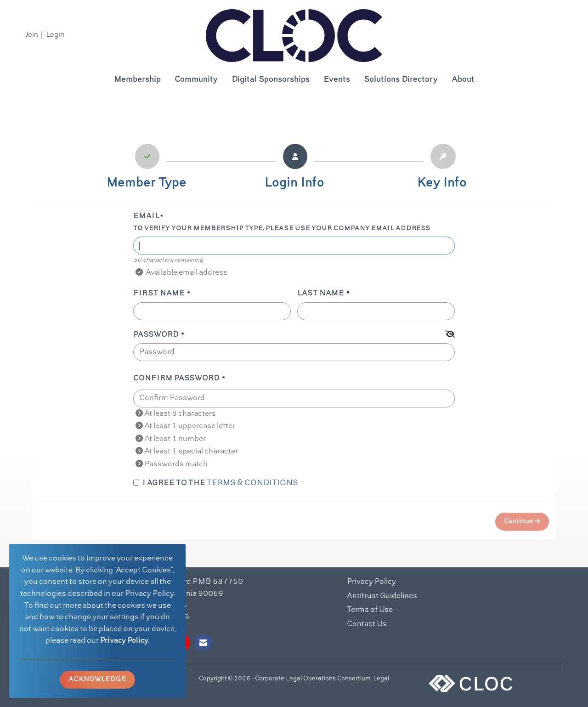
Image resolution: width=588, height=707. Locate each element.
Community (196, 80)
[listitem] (35, 35)
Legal (381, 679)
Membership (137, 80)
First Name (159, 294)
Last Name (321, 294)
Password (156, 335)
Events (337, 80)
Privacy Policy (124, 641)
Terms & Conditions (252, 483)
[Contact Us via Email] (203, 642)
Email (146, 216)
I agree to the (216, 483)
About (463, 80)
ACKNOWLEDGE (97, 679)
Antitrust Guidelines (382, 596)
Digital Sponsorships (271, 80)
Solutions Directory (401, 80)
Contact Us (367, 624)
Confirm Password (176, 379)
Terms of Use (370, 610)
